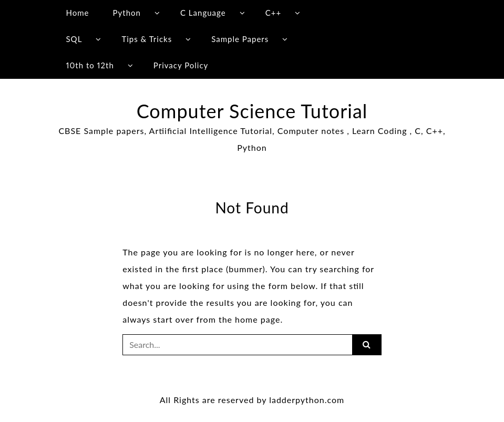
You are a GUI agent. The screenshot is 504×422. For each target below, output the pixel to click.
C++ (273, 13)
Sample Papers (240, 39)
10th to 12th (90, 65)
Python (127, 13)
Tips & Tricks (147, 39)
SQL (74, 39)
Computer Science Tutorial (252, 111)
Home (77, 13)
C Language (203, 13)
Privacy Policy (181, 65)
